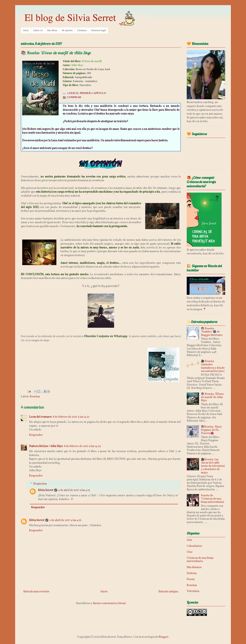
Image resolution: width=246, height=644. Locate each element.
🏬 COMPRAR (72, 97)
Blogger (163, 637)
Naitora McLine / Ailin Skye (46, 446)
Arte (189, 540)
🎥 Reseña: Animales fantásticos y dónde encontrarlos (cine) (213, 366)
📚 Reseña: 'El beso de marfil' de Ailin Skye (212, 397)
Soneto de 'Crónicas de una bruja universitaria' (213, 499)
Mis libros (52, 30)
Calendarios (194, 546)
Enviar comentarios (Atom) (109, 603)
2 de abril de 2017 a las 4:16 (65, 520)
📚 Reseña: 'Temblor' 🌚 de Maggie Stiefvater (212, 332)
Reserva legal (99, 30)
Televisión (193, 591)
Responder (36, 435)
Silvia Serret (46, 490)
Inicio (26, 30)
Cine (190, 552)
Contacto (82, 30)
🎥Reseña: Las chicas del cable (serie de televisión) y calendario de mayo (213, 466)
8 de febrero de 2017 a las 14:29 (82, 446)
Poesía (191, 579)
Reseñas (35, 397)
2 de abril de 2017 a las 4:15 (74, 490)
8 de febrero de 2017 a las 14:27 (71, 417)
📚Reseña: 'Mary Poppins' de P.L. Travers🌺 (211, 430)
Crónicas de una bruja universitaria (200, 560)
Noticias (192, 573)
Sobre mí (38, 30)
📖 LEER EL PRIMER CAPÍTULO (84, 93)
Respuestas (40, 484)
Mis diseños (194, 567)
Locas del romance (40, 417)
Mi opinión (67, 30)
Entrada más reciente (36, 592)
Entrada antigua (168, 592)
